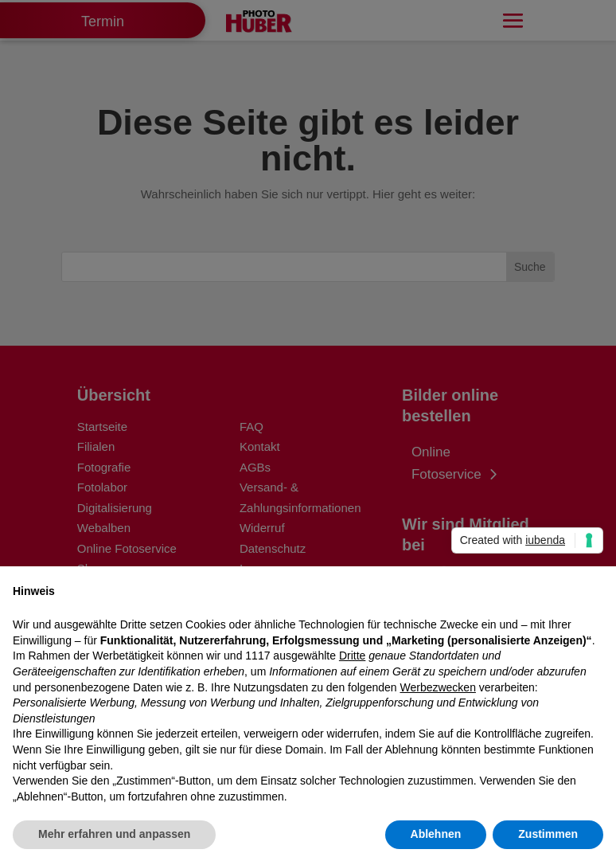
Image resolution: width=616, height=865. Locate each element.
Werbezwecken (437, 687)
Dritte (352, 656)
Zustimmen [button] (548, 834)
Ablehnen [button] (436, 834)
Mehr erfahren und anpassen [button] (114, 834)
